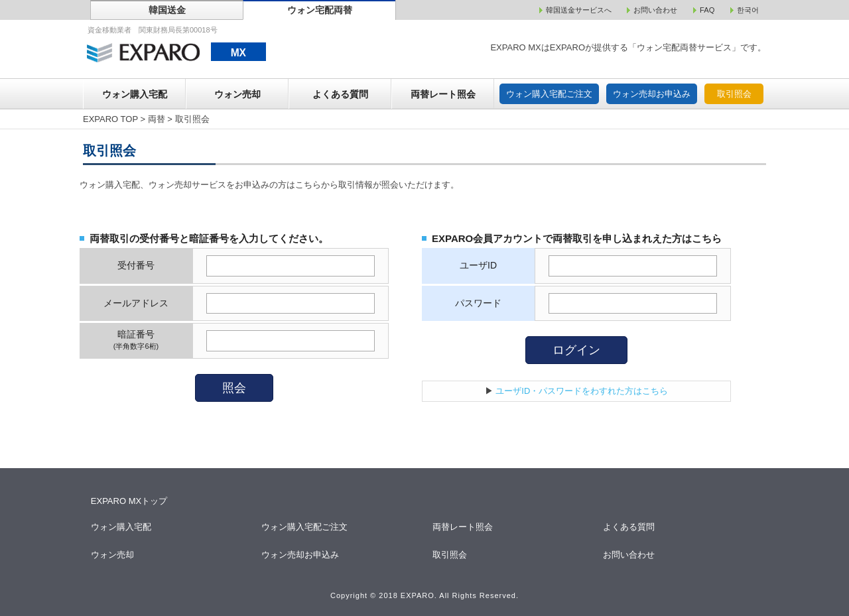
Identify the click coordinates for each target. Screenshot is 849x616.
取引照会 (734, 94)
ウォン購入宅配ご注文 (549, 94)
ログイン (576, 350)
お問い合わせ (630, 555)
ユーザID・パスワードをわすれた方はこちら (582, 391)
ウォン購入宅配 (135, 94)
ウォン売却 (237, 94)
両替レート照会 (443, 94)
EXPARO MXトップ (129, 501)
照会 (234, 388)
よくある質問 (340, 94)
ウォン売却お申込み (652, 94)
